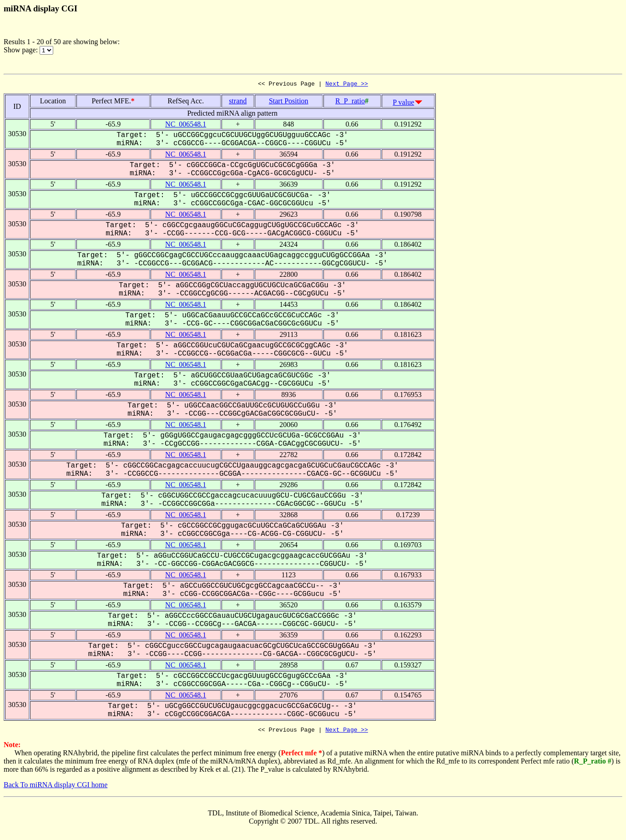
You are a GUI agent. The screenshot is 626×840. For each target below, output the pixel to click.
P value (403, 104)
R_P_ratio (350, 102)
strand (238, 102)
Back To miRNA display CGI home (56, 787)
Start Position (289, 102)
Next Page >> (347, 85)
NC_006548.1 (186, 125)
